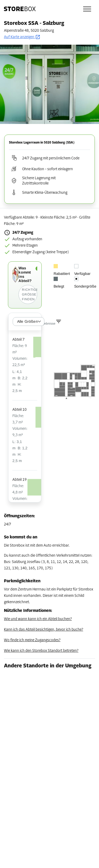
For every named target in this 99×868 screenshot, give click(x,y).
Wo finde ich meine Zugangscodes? (32, 640)
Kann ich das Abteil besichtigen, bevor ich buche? (44, 630)
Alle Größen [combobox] (27, 321)
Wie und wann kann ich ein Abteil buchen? (38, 619)
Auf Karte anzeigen (22, 37)
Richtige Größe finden (29, 294)
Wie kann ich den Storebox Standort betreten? (41, 651)
